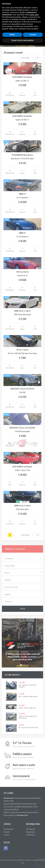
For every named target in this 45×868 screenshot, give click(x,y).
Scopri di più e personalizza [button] (22, 40)
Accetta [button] (33, 35)
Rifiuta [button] (12, 35)
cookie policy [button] (34, 15)
